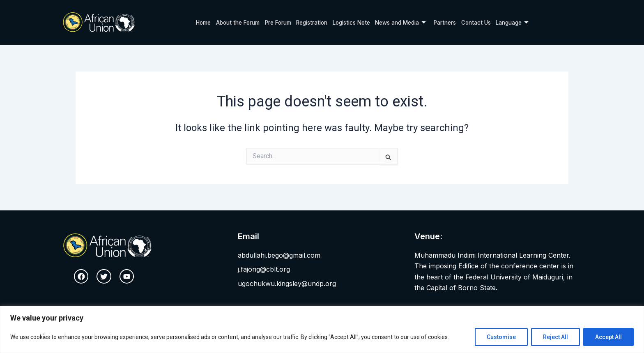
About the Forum (231, 22)
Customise (501, 337)
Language (520, 23)
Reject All (555, 337)
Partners (450, 22)
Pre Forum (273, 22)
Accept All (608, 337)
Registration (308, 22)
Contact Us (482, 22)
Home (195, 22)
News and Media (403, 23)
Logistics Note (351, 22)
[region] (322, 329)
